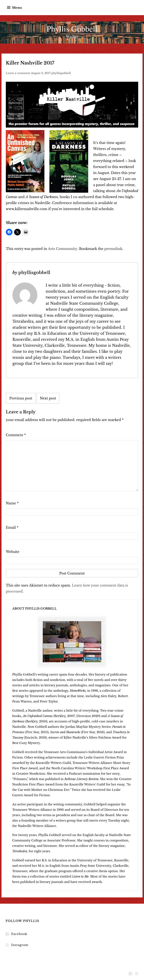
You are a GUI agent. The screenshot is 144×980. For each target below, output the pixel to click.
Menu (17, 8)
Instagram (20, 945)
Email (12, 527)
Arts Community (63, 249)
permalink (113, 249)
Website (13, 552)
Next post (48, 398)
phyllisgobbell (61, 73)
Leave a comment (18, 73)
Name (12, 503)
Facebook (19, 934)
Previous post (21, 398)
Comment (16, 435)
